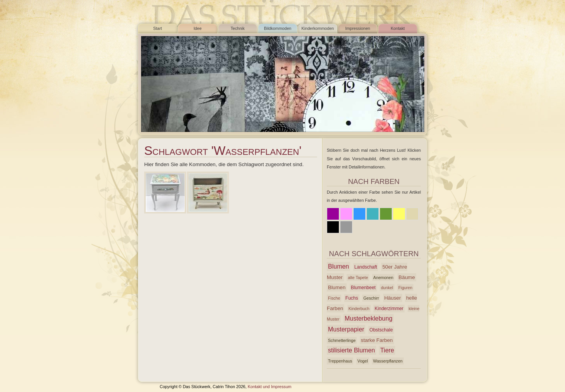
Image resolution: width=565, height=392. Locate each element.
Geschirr (371, 298)
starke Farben (377, 340)
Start (158, 28)
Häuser (393, 298)
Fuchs (352, 298)
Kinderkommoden (318, 28)
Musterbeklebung (369, 318)
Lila (333, 214)
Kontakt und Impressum (269, 387)
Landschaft (366, 267)
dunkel (387, 288)
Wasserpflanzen (388, 361)
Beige (412, 214)
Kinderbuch (359, 309)
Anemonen (384, 278)
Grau (346, 227)
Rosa (346, 214)
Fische (334, 298)
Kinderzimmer (389, 309)
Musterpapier (346, 329)
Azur (373, 214)
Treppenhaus (340, 361)
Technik (237, 28)
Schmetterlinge (342, 340)
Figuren (405, 288)
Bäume (407, 277)
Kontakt (398, 28)
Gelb (399, 214)
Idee (198, 28)
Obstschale (381, 330)
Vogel (363, 361)
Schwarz (333, 227)
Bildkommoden (277, 28)
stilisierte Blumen (351, 350)
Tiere (387, 350)
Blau (359, 214)
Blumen (338, 266)
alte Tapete (358, 278)
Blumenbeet (363, 288)
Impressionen (358, 28)
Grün (386, 214)
